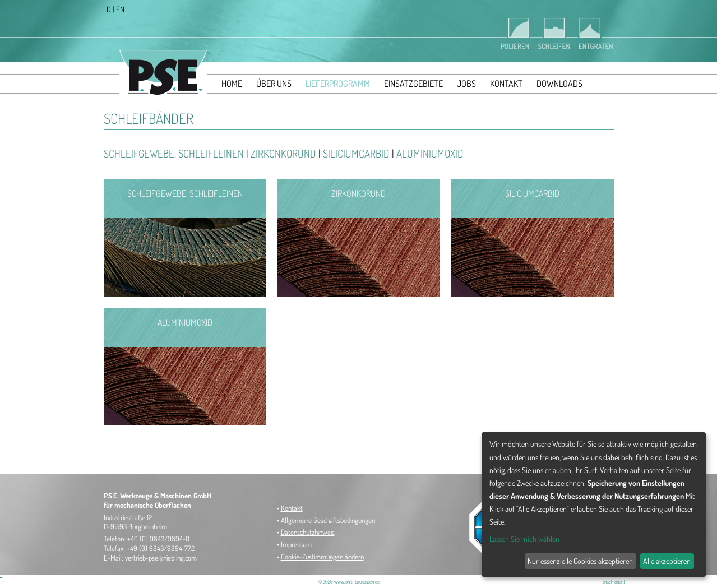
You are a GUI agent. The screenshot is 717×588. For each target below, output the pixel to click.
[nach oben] (614, 582)
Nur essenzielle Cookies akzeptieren (580, 561)
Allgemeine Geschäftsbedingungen (328, 520)
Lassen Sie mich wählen (524, 539)
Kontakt (292, 508)
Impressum (296, 544)
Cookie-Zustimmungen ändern (322, 557)
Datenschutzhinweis (308, 532)
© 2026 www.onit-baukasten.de (349, 582)
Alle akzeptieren (667, 561)
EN (120, 9)
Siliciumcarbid (356, 153)
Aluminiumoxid (430, 153)
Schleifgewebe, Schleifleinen (174, 153)
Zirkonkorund (283, 153)
